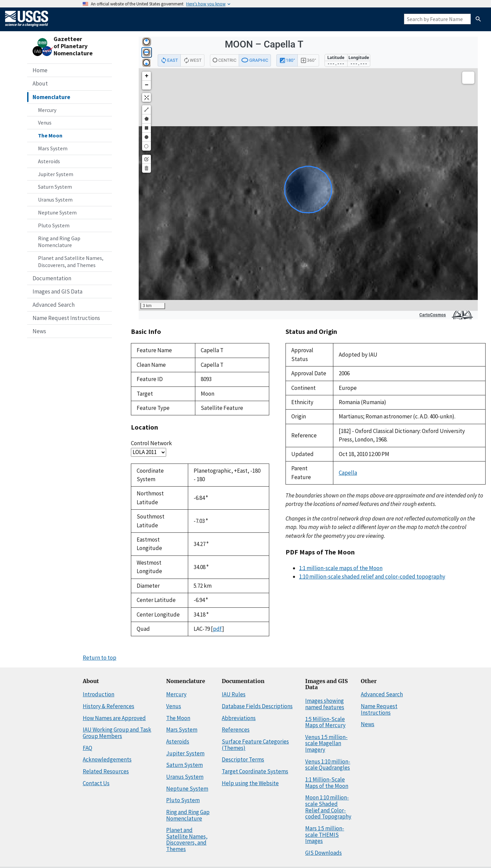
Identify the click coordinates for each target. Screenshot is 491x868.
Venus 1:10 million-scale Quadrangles (328, 765)
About (40, 83)
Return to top (100, 658)
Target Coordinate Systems (255, 771)
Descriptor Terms (243, 759)
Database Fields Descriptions (257, 706)
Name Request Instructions (66, 318)
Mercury (47, 110)
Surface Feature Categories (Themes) (255, 745)
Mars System (53, 148)
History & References (109, 706)
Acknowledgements (107, 759)
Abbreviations (239, 718)
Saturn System (55, 187)
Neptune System (57, 212)
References (236, 730)
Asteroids (49, 161)
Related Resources (106, 771)
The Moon (50, 135)
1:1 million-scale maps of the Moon (341, 568)
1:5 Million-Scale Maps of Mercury (325, 722)
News (39, 331)
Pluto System (54, 225)
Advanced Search (54, 305)
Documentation (52, 278)
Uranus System (55, 200)
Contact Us (96, 783)
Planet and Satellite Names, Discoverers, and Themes (71, 261)
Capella (348, 473)
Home (40, 70)
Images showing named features (325, 704)
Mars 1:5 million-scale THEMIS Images (325, 835)
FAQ (87, 748)
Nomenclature (51, 97)
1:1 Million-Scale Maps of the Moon (327, 783)
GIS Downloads (323, 853)
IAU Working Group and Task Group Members (117, 733)
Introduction (99, 694)
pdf (218, 629)
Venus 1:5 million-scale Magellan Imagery (326, 743)
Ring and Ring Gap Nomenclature (59, 242)
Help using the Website (250, 783)
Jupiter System (56, 174)
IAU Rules (234, 694)
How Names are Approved (114, 718)
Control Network (151, 443)
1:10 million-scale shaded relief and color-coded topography (372, 577)
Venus (45, 122)
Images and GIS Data (57, 291)
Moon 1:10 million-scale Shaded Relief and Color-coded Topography (328, 807)
